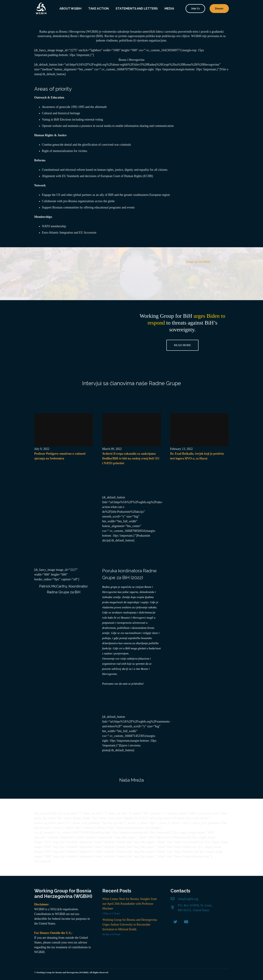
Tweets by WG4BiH (198, 262)
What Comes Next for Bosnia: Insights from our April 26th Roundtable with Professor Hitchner (130, 904)
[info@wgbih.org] (174, 899)
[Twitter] (175, 922)
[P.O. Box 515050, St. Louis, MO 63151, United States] (174, 908)
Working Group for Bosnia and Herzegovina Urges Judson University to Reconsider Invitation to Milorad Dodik (130, 925)
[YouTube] (186, 922)
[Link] (41, 9)
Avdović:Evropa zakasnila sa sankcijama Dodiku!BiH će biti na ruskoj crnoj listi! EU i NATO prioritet (131, 458)
